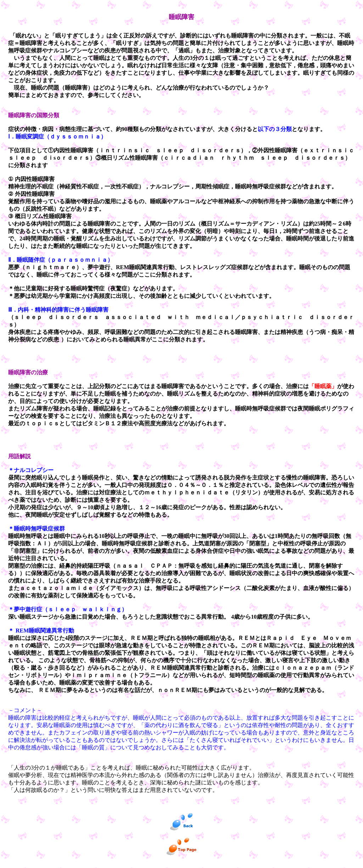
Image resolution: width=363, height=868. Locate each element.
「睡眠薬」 (323, 386)
